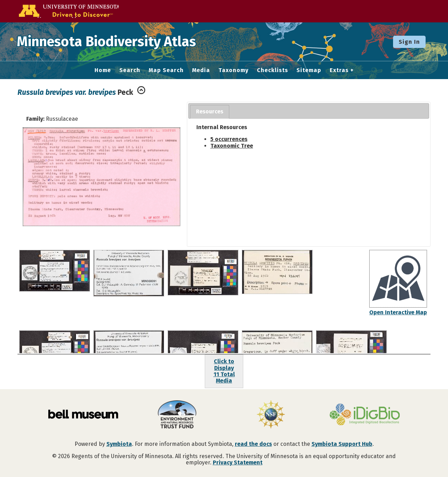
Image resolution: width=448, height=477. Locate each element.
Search (130, 70)
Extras (339, 70)
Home (103, 70)
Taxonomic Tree (232, 146)
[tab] (210, 112)
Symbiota (119, 444)
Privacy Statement (238, 462)
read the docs (253, 444)
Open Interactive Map (398, 312)
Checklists (272, 70)
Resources (210, 111)
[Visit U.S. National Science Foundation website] (271, 415)
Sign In (409, 42)
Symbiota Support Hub (342, 444)
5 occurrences (229, 139)
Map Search (166, 70)
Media (201, 70)
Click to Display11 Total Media (224, 371)
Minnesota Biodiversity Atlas (109, 42)
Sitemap (309, 70)
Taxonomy (233, 70)
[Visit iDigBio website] (365, 415)
